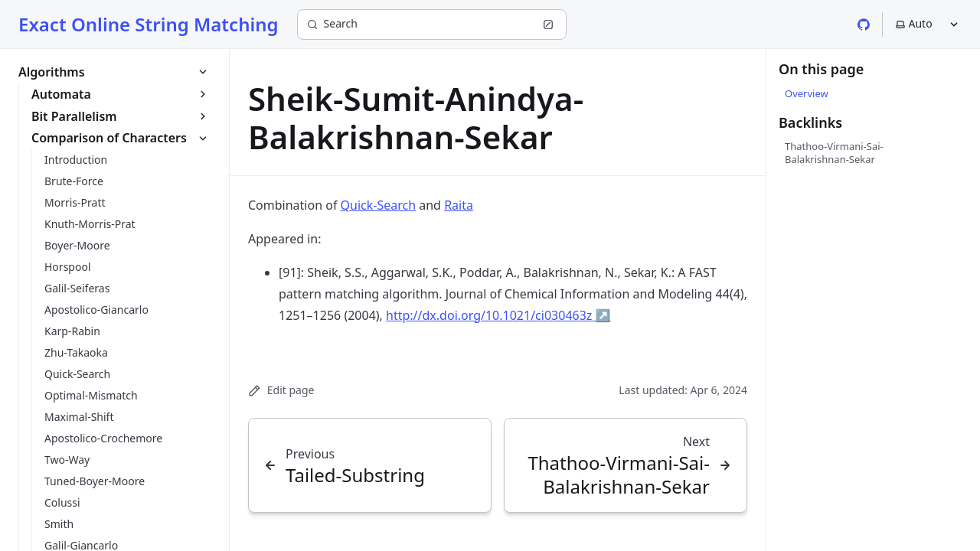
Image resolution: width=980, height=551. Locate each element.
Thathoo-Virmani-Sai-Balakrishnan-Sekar (834, 152)
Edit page (281, 390)
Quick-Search (379, 205)
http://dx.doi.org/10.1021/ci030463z (498, 315)
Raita (459, 205)
